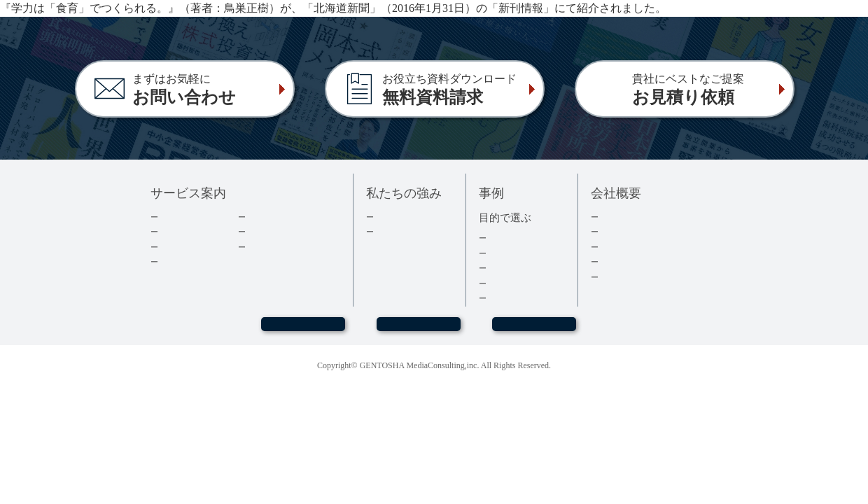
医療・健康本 (514, 283)
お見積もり (534, 330)
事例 (496, 298)
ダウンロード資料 (283, 217)
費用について (186, 247)
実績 (384, 217)
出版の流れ (182, 231)
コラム (260, 231)
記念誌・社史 (514, 268)
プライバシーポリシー (645, 277)
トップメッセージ (636, 217)
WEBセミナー (302, 330)
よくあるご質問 (278, 247)
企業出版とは (186, 217)
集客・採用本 (514, 238)
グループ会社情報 (636, 261)
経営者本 (505, 253)
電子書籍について (195, 261)
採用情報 (617, 247)
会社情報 (617, 231)
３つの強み (397, 231)
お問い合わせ (419, 330)
